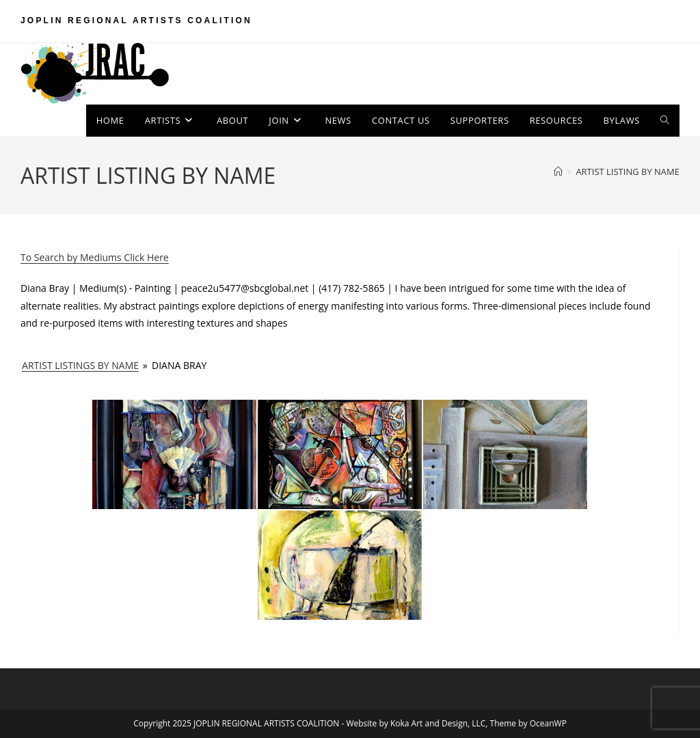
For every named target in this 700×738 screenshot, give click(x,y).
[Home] (558, 172)
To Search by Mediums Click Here (95, 257)
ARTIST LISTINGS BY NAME (80, 365)
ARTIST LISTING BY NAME (628, 172)
